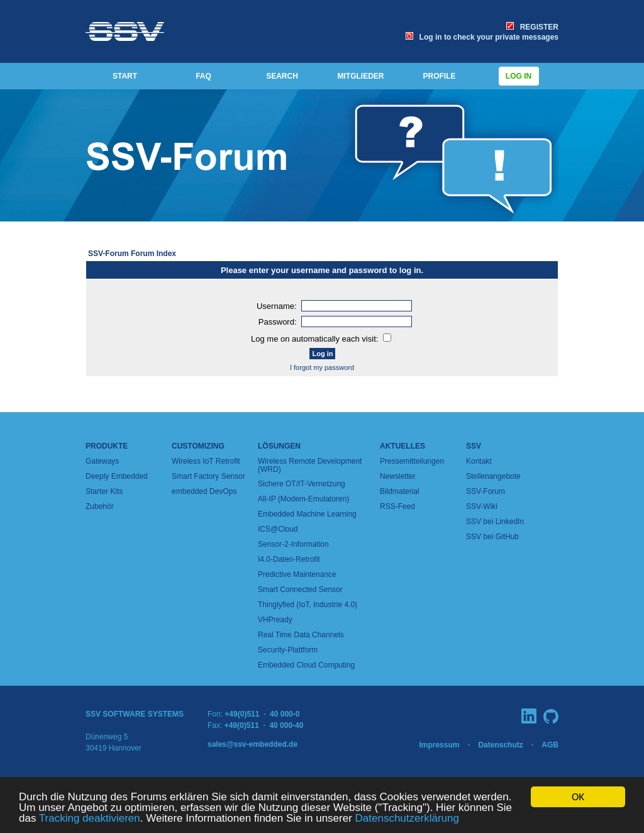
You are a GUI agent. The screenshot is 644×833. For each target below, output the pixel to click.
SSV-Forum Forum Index (132, 254)
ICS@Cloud (278, 529)
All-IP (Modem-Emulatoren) (303, 499)
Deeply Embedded (117, 476)
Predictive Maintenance (297, 574)
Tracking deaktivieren (90, 819)
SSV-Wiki (482, 506)
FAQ (203, 76)
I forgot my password (322, 367)
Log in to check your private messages (482, 37)
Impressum (439, 745)
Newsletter (398, 476)
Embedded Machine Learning (307, 514)
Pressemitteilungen (412, 461)
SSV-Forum (486, 491)
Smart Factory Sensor (208, 476)
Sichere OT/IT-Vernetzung (302, 484)
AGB (550, 745)
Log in (519, 76)
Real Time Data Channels (301, 635)
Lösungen (279, 446)
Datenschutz (500, 745)
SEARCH (282, 76)
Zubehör (100, 506)
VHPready (275, 620)
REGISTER (532, 27)
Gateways (102, 461)
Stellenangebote (493, 476)
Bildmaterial (400, 491)
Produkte (107, 446)
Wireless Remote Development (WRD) (310, 465)
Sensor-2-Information (293, 544)
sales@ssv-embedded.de (253, 744)
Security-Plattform (288, 650)
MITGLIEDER (361, 76)
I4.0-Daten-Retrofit (289, 559)
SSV (474, 446)
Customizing (198, 446)
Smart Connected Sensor (300, 590)
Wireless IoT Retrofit (206, 461)
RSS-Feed (397, 506)
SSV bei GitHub (492, 537)
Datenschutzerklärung (407, 819)
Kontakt (479, 461)
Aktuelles (402, 446)
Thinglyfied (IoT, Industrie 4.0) (308, 605)
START (125, 76)
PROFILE (439, 76)
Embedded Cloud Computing (306, 665)
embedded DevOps (204, 491)
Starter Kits (104, 491)
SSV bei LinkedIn (495, 522)
